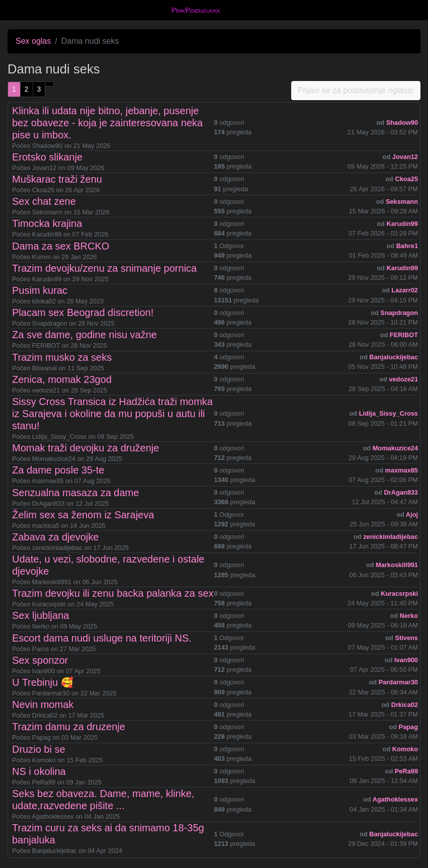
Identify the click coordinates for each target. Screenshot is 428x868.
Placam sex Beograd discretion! (83, 312)
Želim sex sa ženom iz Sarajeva (83, 515)
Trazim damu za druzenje (69, 727)
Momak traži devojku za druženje (85, 448)
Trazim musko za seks (62, 357)
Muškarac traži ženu (57, 179)
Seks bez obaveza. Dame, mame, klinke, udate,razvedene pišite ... (103, 800)
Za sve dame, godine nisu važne (84, 335)
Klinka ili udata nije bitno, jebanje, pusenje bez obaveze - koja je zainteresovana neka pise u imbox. (107, 123)
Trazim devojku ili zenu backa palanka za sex (113, 593)
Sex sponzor (40, 660)
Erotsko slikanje (47, 157)
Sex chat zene (44, 201)
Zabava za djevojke (55, 537)
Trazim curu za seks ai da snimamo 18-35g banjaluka (108, 834)
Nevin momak (43, 704)
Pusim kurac (40, 290)
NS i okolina (39, 771)
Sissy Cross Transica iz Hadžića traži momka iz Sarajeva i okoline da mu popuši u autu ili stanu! (112, 414)
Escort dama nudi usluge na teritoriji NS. (102, 638)
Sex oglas (33, 41)
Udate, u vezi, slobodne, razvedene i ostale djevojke (108, 565)
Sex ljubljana (40, 615)
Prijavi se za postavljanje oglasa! (356, 90)
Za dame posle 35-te (58, 470)
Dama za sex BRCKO (61, 246)
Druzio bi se (39, 749)
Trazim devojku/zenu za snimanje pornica (104, 268)
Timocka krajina (47, 223)
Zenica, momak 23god (62, 379)
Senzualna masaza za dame (75, 493)
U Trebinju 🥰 (43, 682)
